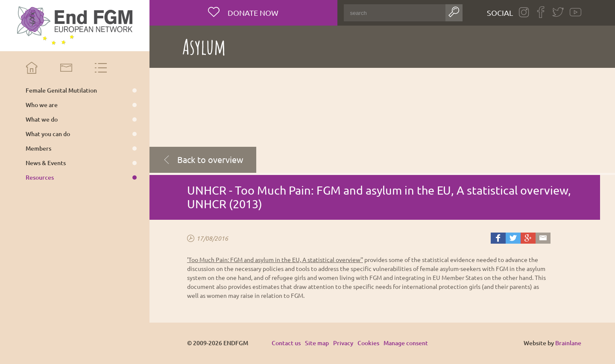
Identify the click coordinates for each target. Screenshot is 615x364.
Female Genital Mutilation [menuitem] (61, 90)
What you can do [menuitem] (48, 134)
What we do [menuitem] (42, 119)
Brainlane (568, 343)
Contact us (286, 343)
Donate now (252, 13)
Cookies (368, 343)
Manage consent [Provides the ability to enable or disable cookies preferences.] (406, 343)
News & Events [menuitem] (46, 163)
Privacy (343, 343)
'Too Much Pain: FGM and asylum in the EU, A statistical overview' (274, 259)
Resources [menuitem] (40, 178)
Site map (317, 343)
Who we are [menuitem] (42, 105)
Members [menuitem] (38, 149)
